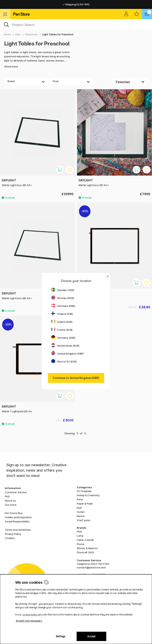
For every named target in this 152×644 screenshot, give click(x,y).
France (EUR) (62, 330)
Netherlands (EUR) (65, 346)
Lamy (80, 536)
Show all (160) (85, 552)
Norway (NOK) (63, 298)
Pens (80, 499)
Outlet (81, 512)
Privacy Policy (13, 534)
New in (81, 516)
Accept (91, 636)
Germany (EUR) (63, 338)
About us (10, 501)
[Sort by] (130, 82)
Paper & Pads (85, 504)
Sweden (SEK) (63, 290)
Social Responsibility (17, 521)
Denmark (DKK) (63, 306)
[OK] (76, 24)
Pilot (79, 532)
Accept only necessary (29, 621)
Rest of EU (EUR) (64, 361)
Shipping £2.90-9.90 (76, 4)
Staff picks (84, 520)
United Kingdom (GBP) (67, 354)
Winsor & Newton (87, 548)
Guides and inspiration (18, 517)
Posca (80, 544)
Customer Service (16, 492)
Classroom (31, 34)
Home (7, 34)
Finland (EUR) (62, 314)
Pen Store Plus (14, 513)
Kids (18, 34)
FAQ (7, 496)
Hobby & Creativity (88, 495)
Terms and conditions (18, 530)
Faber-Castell (85, 540)
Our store (11, 505)
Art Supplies (84, 491)
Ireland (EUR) (62, 322)
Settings (60, 636)
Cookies (10, 538)
